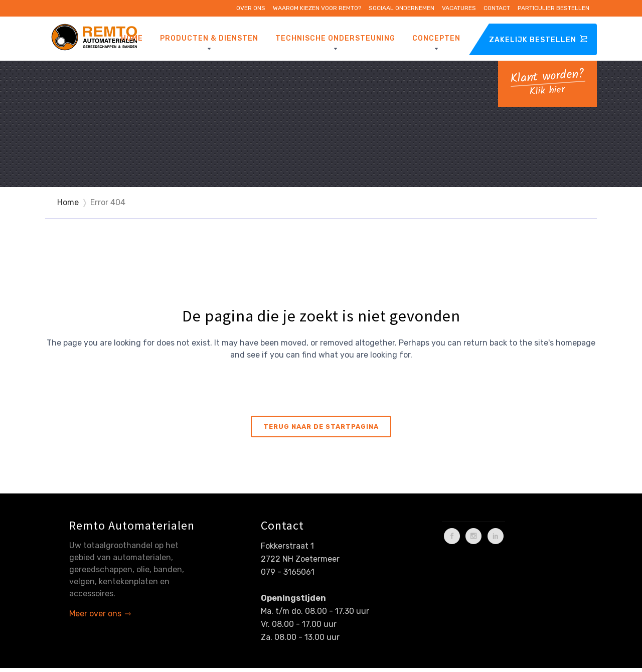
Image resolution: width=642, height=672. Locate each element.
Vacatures (459, 8)
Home (68, 202)
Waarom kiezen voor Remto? (317, 8)
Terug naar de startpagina (321, 427)
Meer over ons (95, 614)
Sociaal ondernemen (402, 8)
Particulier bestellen (553, 8)
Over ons (251, 8)
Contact (497, 8)
